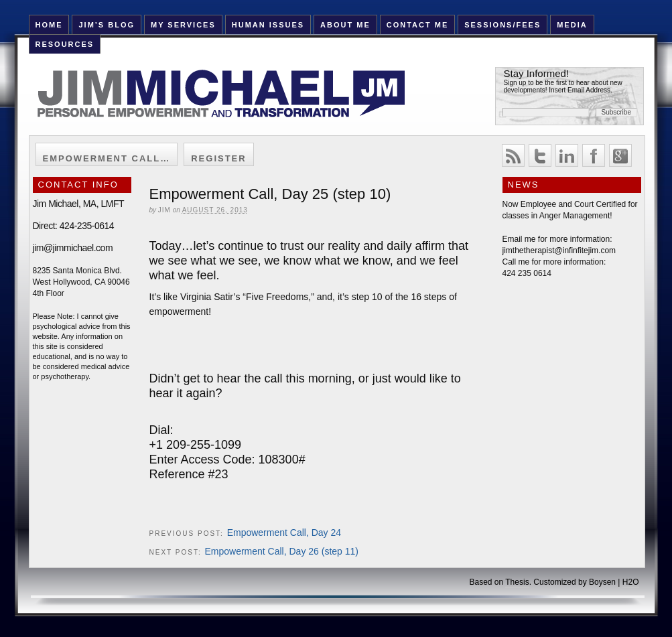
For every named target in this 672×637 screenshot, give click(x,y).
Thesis (517, 582)
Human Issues (268, 25)
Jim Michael (237, 102)
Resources (64, 44)
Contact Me (418, 25)
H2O (631, 582)
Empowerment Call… (107, 158)
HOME (49, 25)
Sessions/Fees (502, 25)
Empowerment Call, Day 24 (284, 533)
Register (218, 158)
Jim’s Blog (107, 25)
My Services (183, 25)
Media (572, 25)
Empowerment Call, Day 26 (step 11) (281, 551)
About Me (345, 25)
